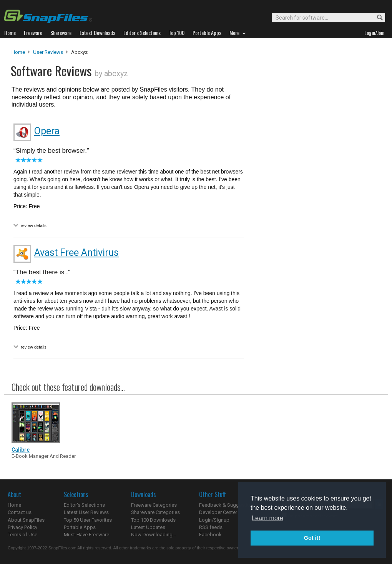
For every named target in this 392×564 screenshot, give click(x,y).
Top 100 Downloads (153, 520)
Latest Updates (148, 527)
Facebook (210, 535)
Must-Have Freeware (86, 535)
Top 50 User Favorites (88, 520)
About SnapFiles (26, 520)
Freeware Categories (154, 505)
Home (18, 52)
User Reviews (48, 52)
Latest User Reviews (86, 512)
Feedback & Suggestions (227, 505)
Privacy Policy (22, 527)
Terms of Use (22, 535)
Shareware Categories (155, 512)
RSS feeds (211, 527)
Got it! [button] (312, 538)
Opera (47, 131)
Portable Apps (80, 527)
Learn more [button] (267, 518)
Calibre (21, 450)
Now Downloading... (154, 535)
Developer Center (218, 512)
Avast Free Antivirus (76, 253)
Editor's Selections (84, 505)
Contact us (20, 512)
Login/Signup (214, 520)
